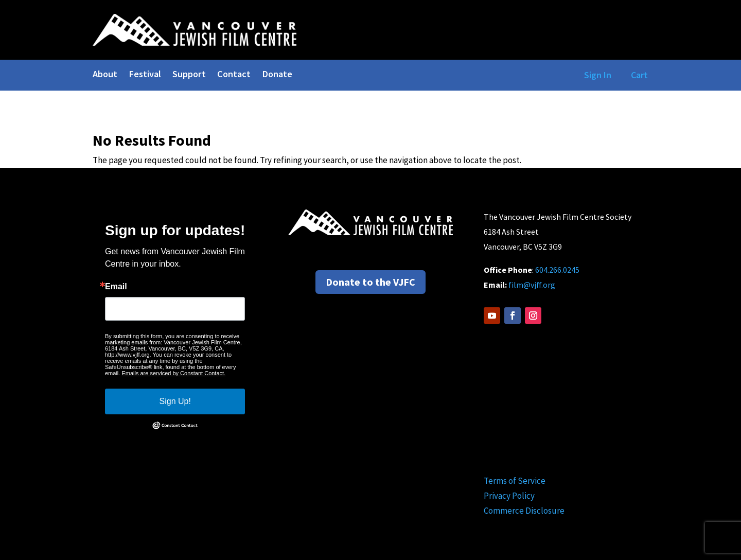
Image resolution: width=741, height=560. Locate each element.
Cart (639, 75)
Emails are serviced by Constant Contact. (173, 373)
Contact (234, 75)
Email (116, 287)
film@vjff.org (532, 285)
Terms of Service (515, 481)
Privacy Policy (509, 496)
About (105, 75)
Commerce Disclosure (524, 511)
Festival (145, 75)
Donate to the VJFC (370, 282)
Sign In (596, 75)
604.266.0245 (557, 270)
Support (189, 75)
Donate (277, 75)
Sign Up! (175, 401)
